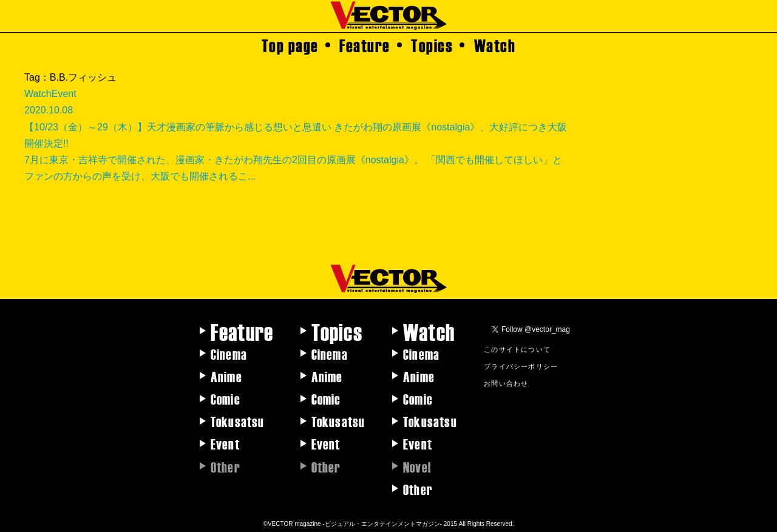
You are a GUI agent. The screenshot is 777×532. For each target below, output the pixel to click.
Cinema (229, 354)
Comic (226, 399)
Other (418, 489)
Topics (432, 45)
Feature (365, 45)
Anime (226, 376)
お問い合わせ (506, 383)
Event (225, 443)
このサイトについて (517, 349)
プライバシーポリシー (521, 366)
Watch (495, 45)
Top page (290, 45)
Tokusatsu (238, 421)
